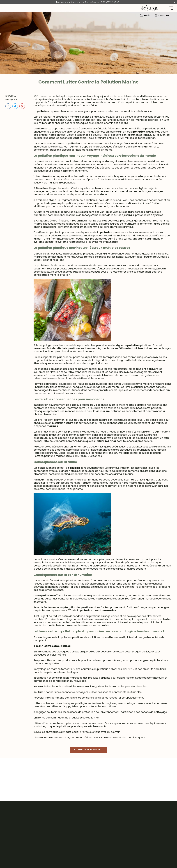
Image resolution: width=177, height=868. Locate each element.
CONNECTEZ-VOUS (110, 2)
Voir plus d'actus (87, 750)
